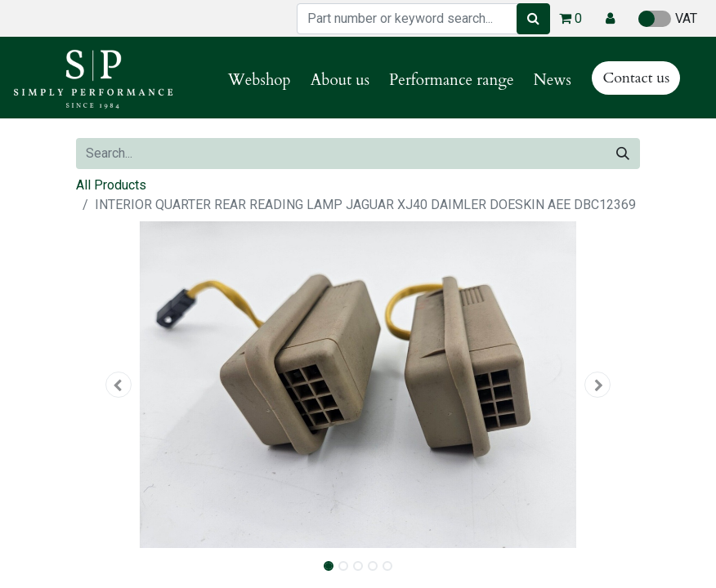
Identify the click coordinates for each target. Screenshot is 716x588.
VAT (668, 19)
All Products (111, 185)
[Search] (533, 19)
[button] (610, 19)
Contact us (636, 78)
